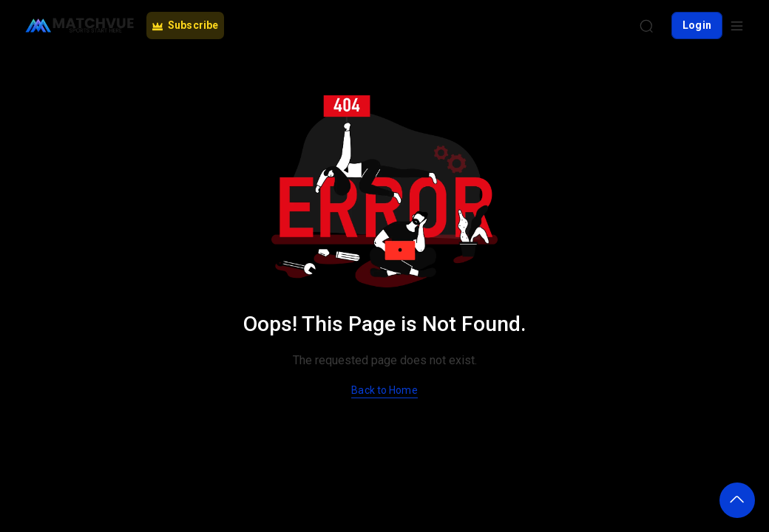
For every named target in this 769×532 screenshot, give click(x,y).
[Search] (646, 26)
